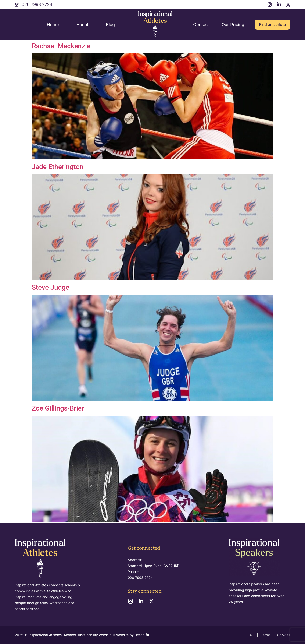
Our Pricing (233, 25)
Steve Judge (51, 287)
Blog (110, 25)
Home (53, 25)
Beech (142, 635)
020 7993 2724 (140, 578)
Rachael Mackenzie (61, 46)
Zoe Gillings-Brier (58, 408)
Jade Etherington (58, 167)
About (82, 25)
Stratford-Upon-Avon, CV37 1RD (154, 566)
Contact (201, 25)
